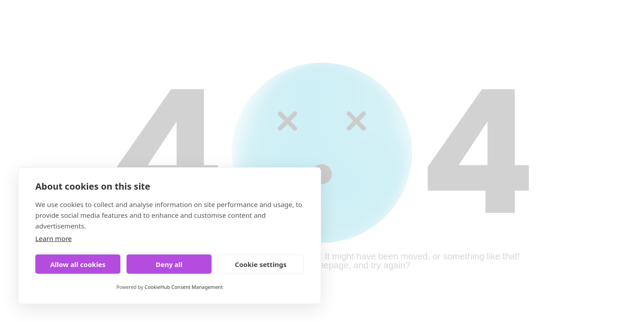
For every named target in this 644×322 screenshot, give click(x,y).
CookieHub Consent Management (184, 287)
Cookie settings (261, 264)
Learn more (54, 238)
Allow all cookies (78, 264)
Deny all (169, 264)
